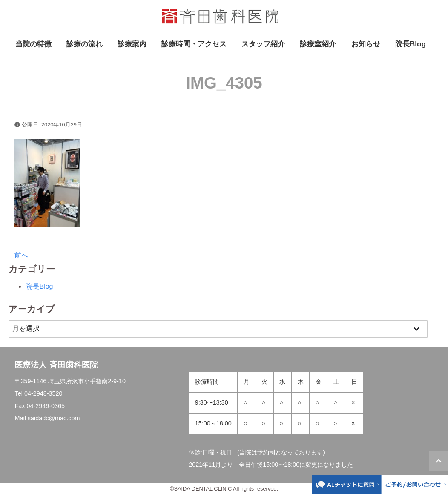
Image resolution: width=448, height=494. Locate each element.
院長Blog (411, 44)
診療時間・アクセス (194, 44)
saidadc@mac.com (54, 418)
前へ (21, 255)
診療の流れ (85, 44)
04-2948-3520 (43, 393)
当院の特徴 (33, 44)
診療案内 (132, 44)
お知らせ (366, 44)
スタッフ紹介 (263, 44)
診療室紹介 (318, 44)
